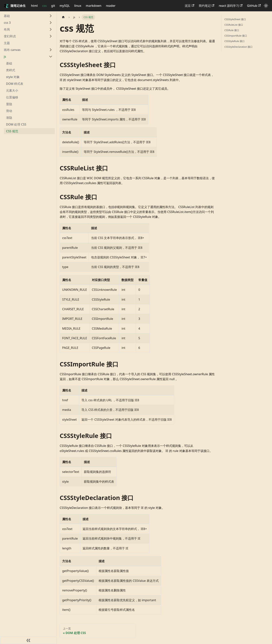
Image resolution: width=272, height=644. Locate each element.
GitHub (254, 6)
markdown (93, 6)
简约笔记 (206, 6)
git (53, 6)
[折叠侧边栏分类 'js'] (51, 57)
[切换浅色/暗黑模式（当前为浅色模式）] (266, 6)
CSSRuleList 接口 (234, 25)
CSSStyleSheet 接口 (235, 19)
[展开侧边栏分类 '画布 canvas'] (51, 50)
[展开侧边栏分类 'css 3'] (51, 23)
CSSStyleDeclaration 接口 (238, 47)
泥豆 (189, 6)
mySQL (65, 6)
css (44, 6)
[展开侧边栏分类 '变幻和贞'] (51, 36)
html (34, 6)
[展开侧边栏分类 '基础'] (51, 16)
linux (78, 6)
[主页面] (63, 17)
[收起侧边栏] (28, 640)
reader (111, 6)
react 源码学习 (231, 6)
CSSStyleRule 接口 (235, 41)
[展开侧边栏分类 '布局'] (51, 29)
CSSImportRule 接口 (236, 36)
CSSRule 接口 (232, 30)
